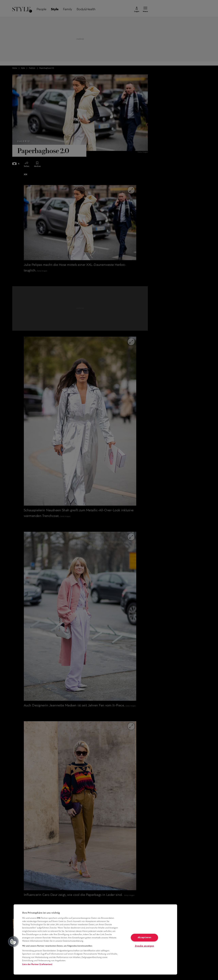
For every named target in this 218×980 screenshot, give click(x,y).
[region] (95, 939)
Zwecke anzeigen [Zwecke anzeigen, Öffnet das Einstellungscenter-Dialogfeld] (145, 946)
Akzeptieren (145, 938)
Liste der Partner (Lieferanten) (37, 964)
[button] (13, 942)
